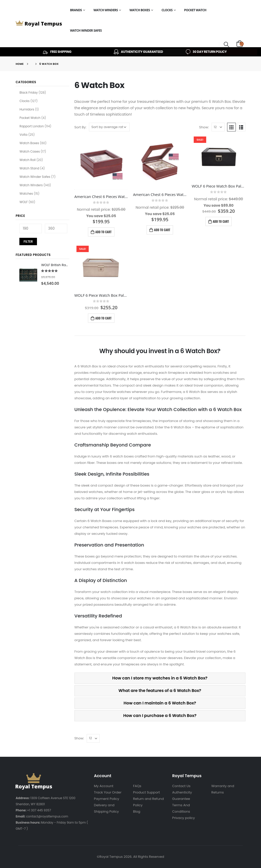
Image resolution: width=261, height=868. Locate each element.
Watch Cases (30, 151)
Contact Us (181, 786)
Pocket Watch (195, 10)
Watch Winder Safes (86, 30)
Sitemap (218, 799)
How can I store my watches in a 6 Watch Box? (160, 678)
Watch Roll (27, 160)
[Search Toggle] (227, 44)
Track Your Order (108, 792)
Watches (26, 194)
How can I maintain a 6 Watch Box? (160, 703)
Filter (28, 241)
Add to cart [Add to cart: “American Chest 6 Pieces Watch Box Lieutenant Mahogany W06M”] (103, 232)
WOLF (23, 202)
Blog (137, 811)
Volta (23, 135)
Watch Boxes (140, 10)
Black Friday (29, 92)
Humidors (27, 109)
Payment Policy (106, 799)
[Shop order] (109, 127)
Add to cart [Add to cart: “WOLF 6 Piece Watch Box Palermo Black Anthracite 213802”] (221, 221)
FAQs (137, 786)
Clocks (167, 10)
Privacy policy (184, 818)
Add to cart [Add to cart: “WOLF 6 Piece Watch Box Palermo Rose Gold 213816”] (103, 318)
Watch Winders (106, 10)
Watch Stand (29, 168)
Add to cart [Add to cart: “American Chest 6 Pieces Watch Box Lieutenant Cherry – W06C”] (162, 230)
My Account (103, 786)
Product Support (146, 792)
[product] (101, 163)
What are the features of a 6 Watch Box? (160, 691)
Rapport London (31, 126)
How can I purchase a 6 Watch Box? (160, 716)
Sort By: (80, 127)
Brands (76, 10)
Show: (204, 127)
